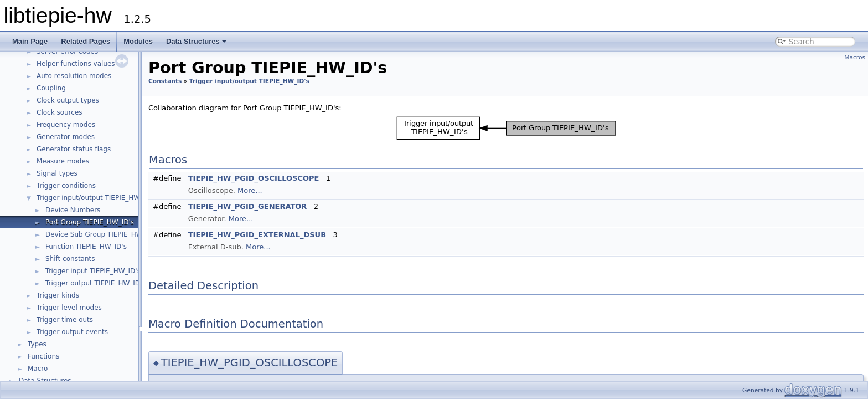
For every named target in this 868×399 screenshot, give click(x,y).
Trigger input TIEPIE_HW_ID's (93, 271)
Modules (138, 41)
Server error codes (67, 52)
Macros (855, 57)
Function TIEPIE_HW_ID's (86, 247)
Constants (165, 81)
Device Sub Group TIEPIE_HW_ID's (102, 234)
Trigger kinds (58, 295)
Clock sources (60, 112)
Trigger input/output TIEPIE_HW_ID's (96, 198)
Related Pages (86, 41)
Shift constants (70, 259)
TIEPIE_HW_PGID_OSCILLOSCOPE (254, 178)
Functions (43, 356)
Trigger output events (72, 332)
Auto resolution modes (74, 76)
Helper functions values (76, 64)
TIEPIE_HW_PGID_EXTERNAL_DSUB (257, 235)
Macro (38, 369)
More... (250, 190)
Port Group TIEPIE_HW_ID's (90, 222)
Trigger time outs (65, 320)
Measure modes (63, 161)
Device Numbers (73, 210)
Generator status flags (74, 149)
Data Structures (196, 41)
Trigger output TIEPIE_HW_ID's (95, 283)
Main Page (30, 41)
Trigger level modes (69, 308)
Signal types (57, 173)
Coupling (51, 88)
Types (37, 344)
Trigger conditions (66, 186)
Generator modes (66, 137)
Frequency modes (66, 125)
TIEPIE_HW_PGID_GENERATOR (248, 206)
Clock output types (68, 100)
